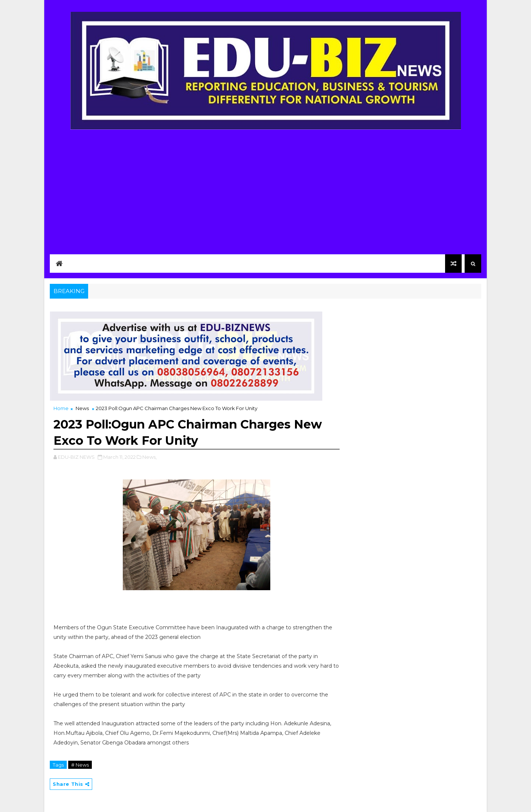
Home (61, 408)
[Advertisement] (265, 187)
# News (80, 765)
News (82, 408)
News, (150, 457)
